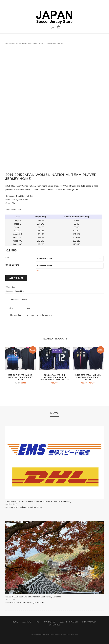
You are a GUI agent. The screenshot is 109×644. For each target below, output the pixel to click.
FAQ (38, 622)
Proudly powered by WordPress (40, 634)
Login (51, 28)
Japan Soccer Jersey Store (70, 634)
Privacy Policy (89, 622)
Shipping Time (12, 265)
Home (8, 43)
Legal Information (69, 622)
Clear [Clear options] (38, 270)
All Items (27, 622)
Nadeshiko (15, 43)
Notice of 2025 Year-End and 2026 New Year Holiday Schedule (33, 597)
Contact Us (50, 622)
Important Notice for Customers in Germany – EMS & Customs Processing (38, 502)
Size (7, 258)
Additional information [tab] (18, 300)
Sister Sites (54, 625)
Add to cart (16, 278)
